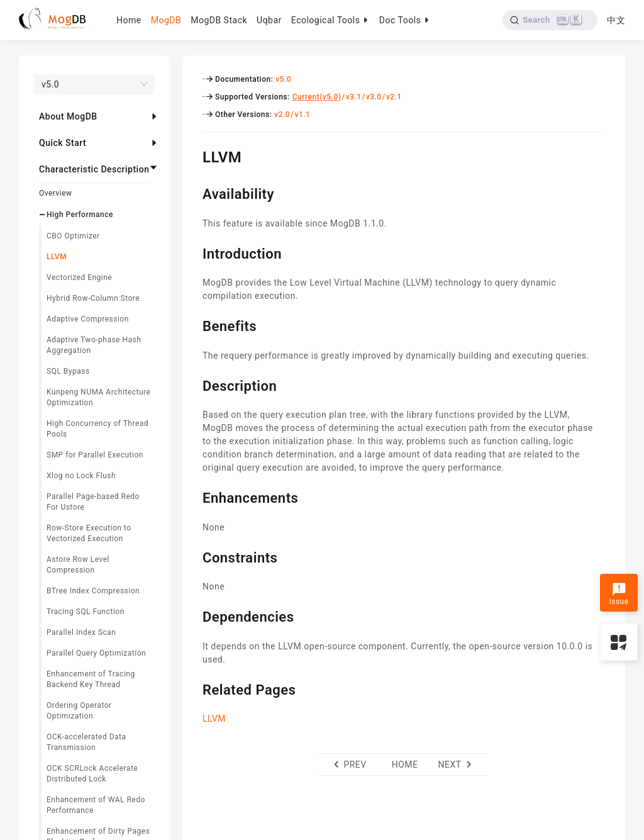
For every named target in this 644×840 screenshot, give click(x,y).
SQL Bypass (68, 371)
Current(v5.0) (317, 97)
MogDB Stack (219, 20)
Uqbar (269, 20)
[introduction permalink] (193, 252)
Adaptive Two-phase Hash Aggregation (94, 345)
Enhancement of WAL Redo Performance (96, 805)
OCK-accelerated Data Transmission (86, 742)
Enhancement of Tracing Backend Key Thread (91, 679)
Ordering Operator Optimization (79, 711)
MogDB (166, 20)
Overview (56, 193)
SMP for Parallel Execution (95, 455)
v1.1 (302, 115)
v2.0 (282, 115)
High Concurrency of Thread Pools (97, 429)
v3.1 (354, 97)
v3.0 (374, 97)
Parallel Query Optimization (96, 653)
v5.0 (283, 79)
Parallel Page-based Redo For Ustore (93, 502)
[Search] (550, 20)
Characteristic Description (94, 169)
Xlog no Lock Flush (81, 476)
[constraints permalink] (193, 556)
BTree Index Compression (93, 591)
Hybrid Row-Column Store (93, 298)
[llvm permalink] (193, 155)
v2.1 (394, 97)
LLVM (57, 257)
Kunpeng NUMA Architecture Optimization (98, 397)
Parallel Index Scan (81, 632)
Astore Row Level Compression (78, 565)
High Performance (80, 215)
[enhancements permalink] (193, 496)
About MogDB (68, 116)
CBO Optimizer (73, 236)
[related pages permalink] (193, 688)
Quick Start (63, 143)
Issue (619, 594)
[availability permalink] (193, 193)
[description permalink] (193, 384)
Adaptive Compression (88, 319)
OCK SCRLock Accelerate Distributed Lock (92, 774)
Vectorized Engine (79, 277)
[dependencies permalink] (193, 615)
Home (129, 20)
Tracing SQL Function (86, 612)
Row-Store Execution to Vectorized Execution (89, 533)
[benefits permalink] (193, 325)
